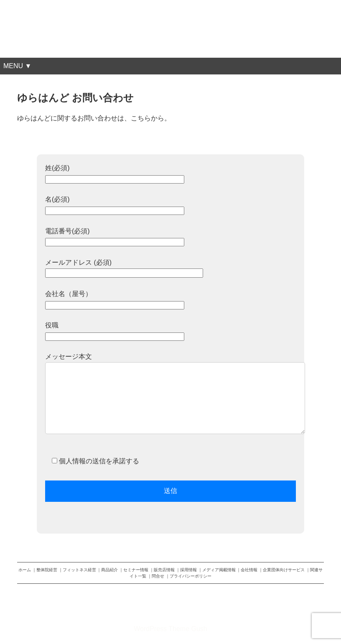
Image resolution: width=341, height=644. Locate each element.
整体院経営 (47, 570)
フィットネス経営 (79, 570)
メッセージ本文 (170, 398)
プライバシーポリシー (191, 576)
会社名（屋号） (115, 299)
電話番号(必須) (115, 236)
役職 (115, 331)
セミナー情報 (136, 570)
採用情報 (188, 570)
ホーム (25, 570)
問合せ (158, 576)
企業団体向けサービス (284, 570)
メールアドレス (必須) (124, 268)
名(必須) (115, 205)
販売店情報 (164, 570)
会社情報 (249, 570)
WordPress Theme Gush (170, 629)
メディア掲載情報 (219, 570)
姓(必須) (115, 173)
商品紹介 (109, 570)
